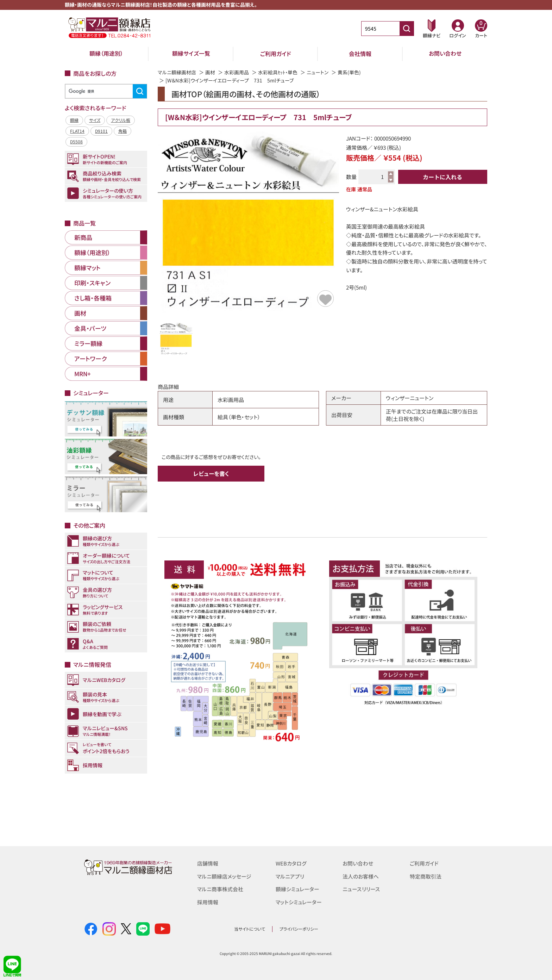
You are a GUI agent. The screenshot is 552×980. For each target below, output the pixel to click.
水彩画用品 (237, 72)
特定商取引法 (426, 876)
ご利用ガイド (276, 54)
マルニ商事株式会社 (220, 889)
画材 (210, 72)
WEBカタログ (291, 863)
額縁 (74, 120)
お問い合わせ (445, 54)
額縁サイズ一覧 (191, 54)
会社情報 (360, 54)
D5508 (76, 141)
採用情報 (208, 901)
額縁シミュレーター (297, 889)
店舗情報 (208, 863)
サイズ (95, 120)
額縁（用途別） (106, 54)
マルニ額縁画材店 (177, 72)
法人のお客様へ (361, 876)
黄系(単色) (349, 72)
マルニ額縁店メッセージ (224, 876)
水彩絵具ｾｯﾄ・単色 (278, 72)
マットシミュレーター (299, 901)
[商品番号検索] (407, 29)
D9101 (101, 131)
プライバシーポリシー (299, 929)
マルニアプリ (290, 876)
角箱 (123, 131)
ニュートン (318, 72)
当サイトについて (250, 929)
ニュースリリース (361, 889)
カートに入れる (443, 177)
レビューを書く (211, 473)
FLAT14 (77, 131)
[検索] (105, 91)
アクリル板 (121, 120)
